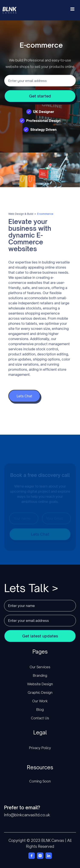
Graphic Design (40, 692)
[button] (72, 10)
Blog (40, 710)
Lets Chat (24, 402)
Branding (40, 675)
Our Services (40, 667)
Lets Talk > (31, 588)
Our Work (40, 701)
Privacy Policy (40, 748)
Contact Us (40, 718)
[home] (13, 10)
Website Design (40, 684)
